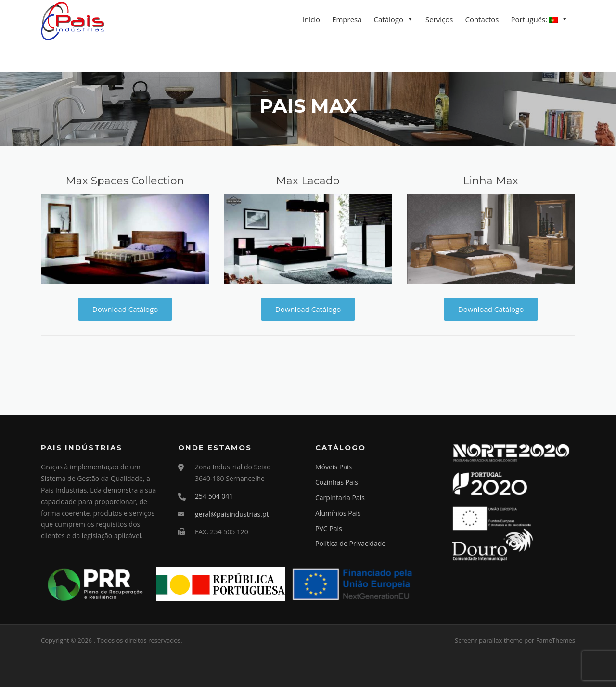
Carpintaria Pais (340, 498)
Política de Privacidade (350, 543)
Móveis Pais (334, 467)
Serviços (439, 19)
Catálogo (389, 19)
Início (311, 19)
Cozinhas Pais (337, 482)
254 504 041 (214, 496)
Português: (534, 19)
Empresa (347, 19)
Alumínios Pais (338, 513)
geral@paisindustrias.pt (232, 514)
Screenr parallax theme (489, 640)
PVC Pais (329, 528)
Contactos (482, 19)
